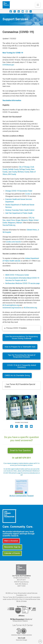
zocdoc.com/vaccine (13, 242)
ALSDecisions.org (30, 308)
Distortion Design (22, 640)
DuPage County (25, 169)
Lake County (12, 172)
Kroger (18, 220)
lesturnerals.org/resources (12, 308)
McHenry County (23, 172)
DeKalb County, (13, 169)
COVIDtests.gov (8, 65)
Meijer (31, 220)
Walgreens (12, 223)
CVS (30, 218)
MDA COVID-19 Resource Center (17, 275)
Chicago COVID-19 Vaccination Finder (19, 191)
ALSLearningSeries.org (11, 305)
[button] (38, 5)
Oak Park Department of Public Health (19, 213)
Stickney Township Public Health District (20, 210)
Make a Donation (11, 541)
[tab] (21, 385)
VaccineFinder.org (9, 225)
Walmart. (20, 223)
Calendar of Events (12, 553)
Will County (12, 174)
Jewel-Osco (11, 220)
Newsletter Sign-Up (12, 547)
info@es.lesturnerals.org (21, 578)
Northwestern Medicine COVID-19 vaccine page (22, 283)
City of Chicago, (24, 167)
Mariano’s (24, 220)
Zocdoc (28, 194)
